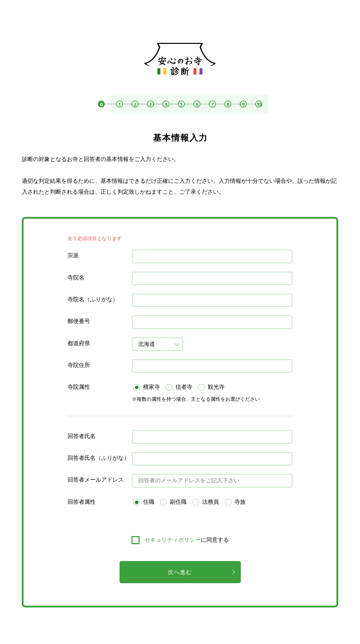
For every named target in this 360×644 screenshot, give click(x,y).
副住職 (178, 502)
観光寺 (216, 387)
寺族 (240, 502)
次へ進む (180, 572)
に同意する (187, 540)
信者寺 (184, 387)
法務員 (211, 502)
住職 (149, 502)
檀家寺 (152, 387)
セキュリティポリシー (173, 540)
